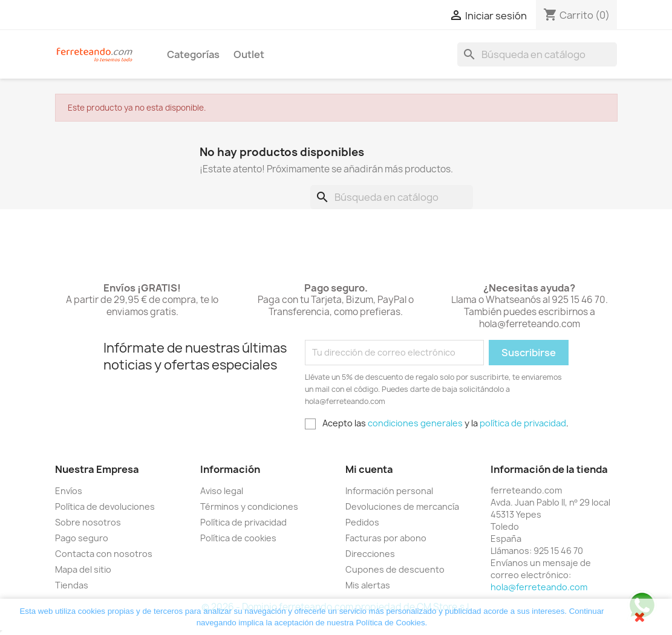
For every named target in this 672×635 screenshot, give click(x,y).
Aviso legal (222, 491)
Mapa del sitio (83, 569)
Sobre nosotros (88, 522)
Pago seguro (82, 538)
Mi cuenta (369, 469)
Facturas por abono (386, 538)
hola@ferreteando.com (539, 587)
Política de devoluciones (105, 506)
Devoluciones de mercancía (402, 506)
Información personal (389, 491)
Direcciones (370, 554)
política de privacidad (523, 423)
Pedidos (362, 522)
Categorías (193, 54)
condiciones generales (415, 423)
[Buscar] (537, 54)
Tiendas (72, 585)
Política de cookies (238, 538)
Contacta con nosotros (104, 554)
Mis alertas (368, 585)
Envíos (69, 491)
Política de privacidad (243, 522)
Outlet (249, 54)
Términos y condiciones (249, 506)
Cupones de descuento (395, 569)
